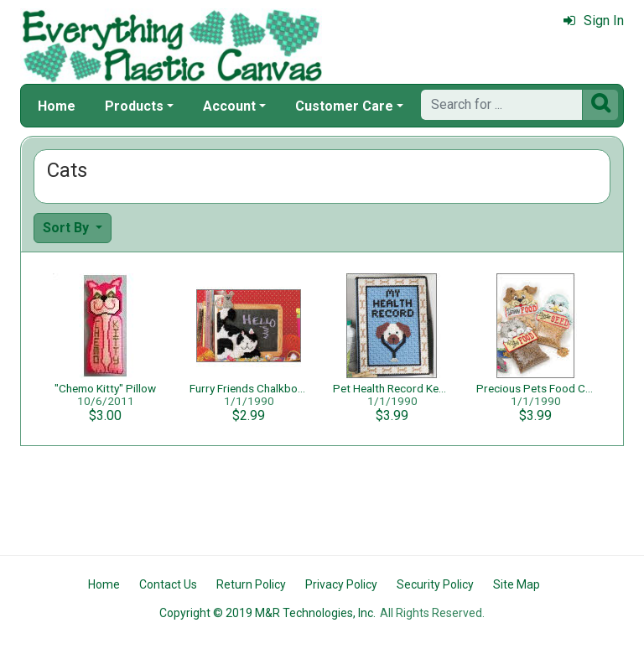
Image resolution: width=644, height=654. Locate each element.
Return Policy (251, 584)
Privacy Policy (341, 584)
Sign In (594, 21)
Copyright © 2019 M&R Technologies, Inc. (267, 613)
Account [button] (229, 106)
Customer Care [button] (344, 106)
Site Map (517, 584)
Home (57, 106)
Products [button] (134, 106)
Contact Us (168, 584)
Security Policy (435, 584)
